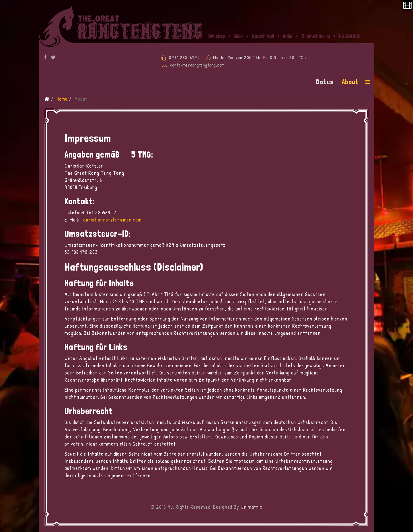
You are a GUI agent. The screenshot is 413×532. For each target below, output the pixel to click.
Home (62, 99)
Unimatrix (252, 507)
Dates (325, 82)
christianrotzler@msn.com (112, 220)
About (350, 82)
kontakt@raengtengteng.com (197, 65)
